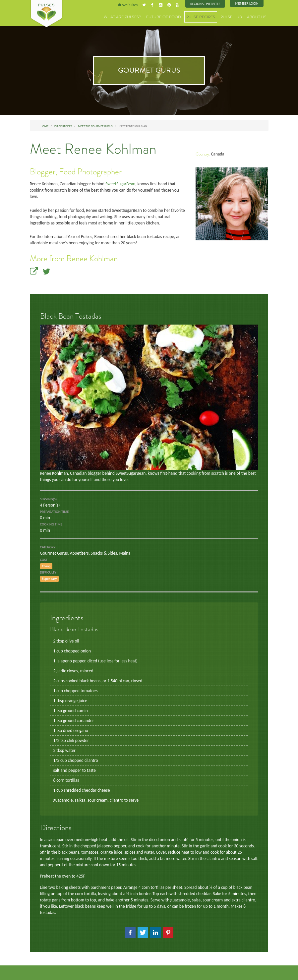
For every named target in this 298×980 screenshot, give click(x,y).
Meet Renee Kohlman (93, 148)
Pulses (46, 14)
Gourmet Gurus (53, 540)
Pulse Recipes (206, 16)
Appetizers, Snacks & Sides (91, 540)
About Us (258, 16)
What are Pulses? (135, 16)
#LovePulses (132, 5)
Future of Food (172, 16)
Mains (120, 540)
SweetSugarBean (116, 183)
